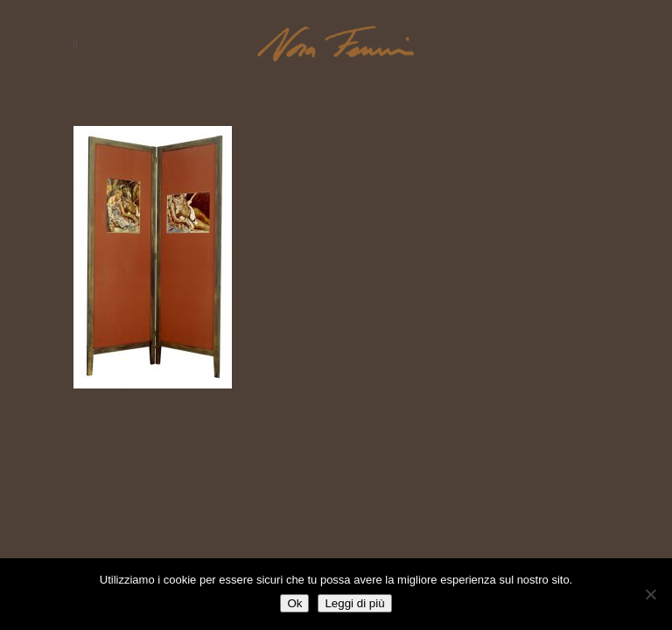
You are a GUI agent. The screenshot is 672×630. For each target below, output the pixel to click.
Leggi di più (354, 603)
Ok (294, 603)
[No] (650, 594)
